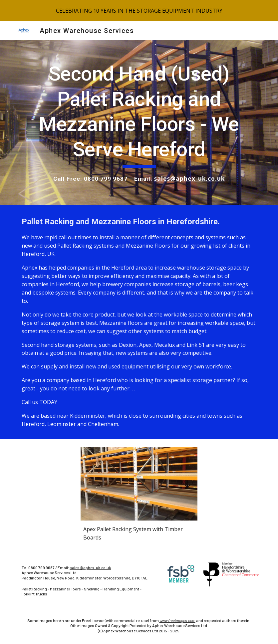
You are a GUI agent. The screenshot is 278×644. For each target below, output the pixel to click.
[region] (139, 11)
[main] (139, 122)
